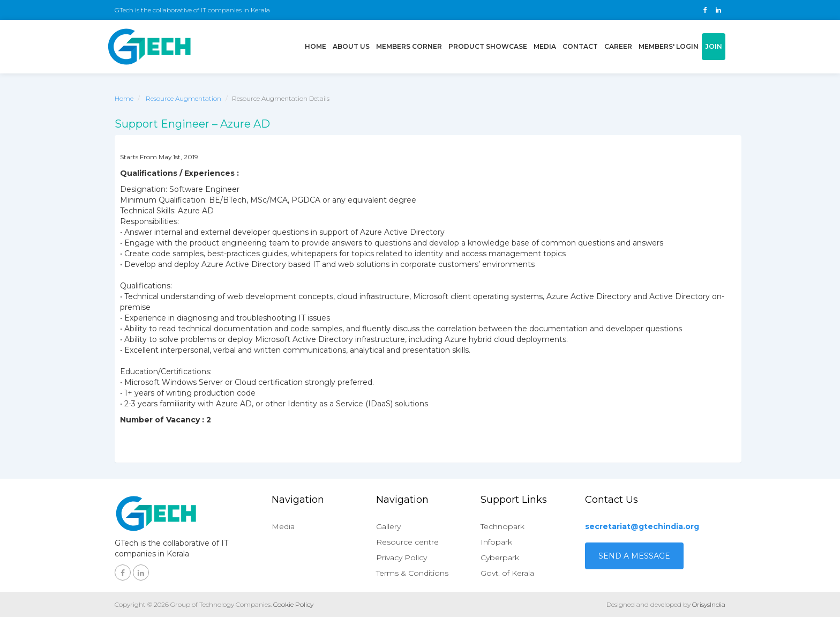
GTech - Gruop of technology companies (149, 47)
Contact (580, 46)
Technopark (502, 526)
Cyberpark (500, 557)
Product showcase (488, 46)
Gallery (388, 526)
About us (351, 46)
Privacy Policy (402, 557)
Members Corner (409, 46)
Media (545, 46)
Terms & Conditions (412, 573)
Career (618, 46)
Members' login (669, 46)
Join (714, 46)
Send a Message (634, 556)
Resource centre (407, 542)
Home (317, 46)
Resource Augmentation (183, 98)
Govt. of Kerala (507, 573)
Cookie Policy (293, 604)
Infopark (496, 542)
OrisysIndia (709, 604)
